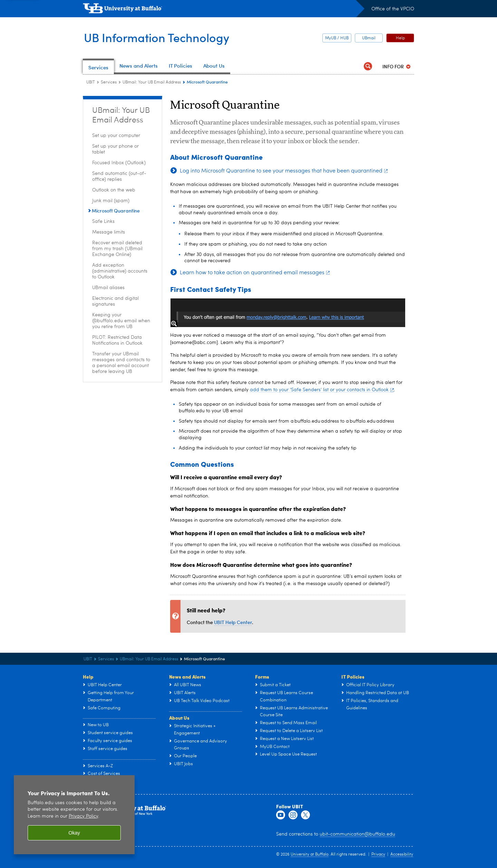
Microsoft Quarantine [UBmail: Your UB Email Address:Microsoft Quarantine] (116, 211)
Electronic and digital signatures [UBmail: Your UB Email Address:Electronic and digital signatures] (115, 301)
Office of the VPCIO (393, 9)
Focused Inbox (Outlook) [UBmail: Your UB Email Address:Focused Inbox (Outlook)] (119, 163)
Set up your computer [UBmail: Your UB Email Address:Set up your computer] (116, 136)
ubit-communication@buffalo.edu (357, 834)
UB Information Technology (160, 37)
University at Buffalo (310, 855)
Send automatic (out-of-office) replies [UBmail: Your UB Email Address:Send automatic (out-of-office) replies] (119, 176)
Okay (74, 833)
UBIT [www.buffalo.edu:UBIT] (91, 82)
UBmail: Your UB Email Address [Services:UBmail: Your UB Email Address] (152, 82)
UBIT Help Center (233, 622)
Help (400, 38)
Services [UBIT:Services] (109, 82)
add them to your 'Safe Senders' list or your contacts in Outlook (322, 390)
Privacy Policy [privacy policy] (83, 816)
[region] (74, 815)
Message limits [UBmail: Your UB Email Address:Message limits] (109, 232)
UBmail (369, 38)
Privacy (378, 855)
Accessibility (402, 855)
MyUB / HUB (337, 38)
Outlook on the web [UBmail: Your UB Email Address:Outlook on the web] (114, 190)
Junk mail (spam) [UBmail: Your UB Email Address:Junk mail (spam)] (111, 201)
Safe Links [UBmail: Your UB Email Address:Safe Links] (103, 221)
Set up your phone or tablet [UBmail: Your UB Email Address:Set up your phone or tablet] (115, 149)
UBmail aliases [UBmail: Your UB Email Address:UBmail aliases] (108, 288)
